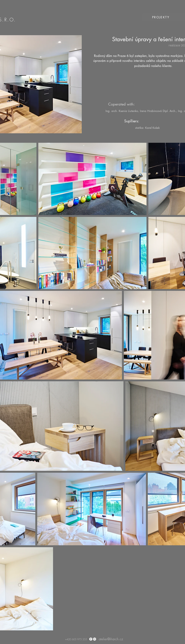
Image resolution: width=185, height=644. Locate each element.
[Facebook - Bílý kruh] (91, 639)
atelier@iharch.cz (111, 639)
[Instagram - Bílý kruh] (95, 639)
